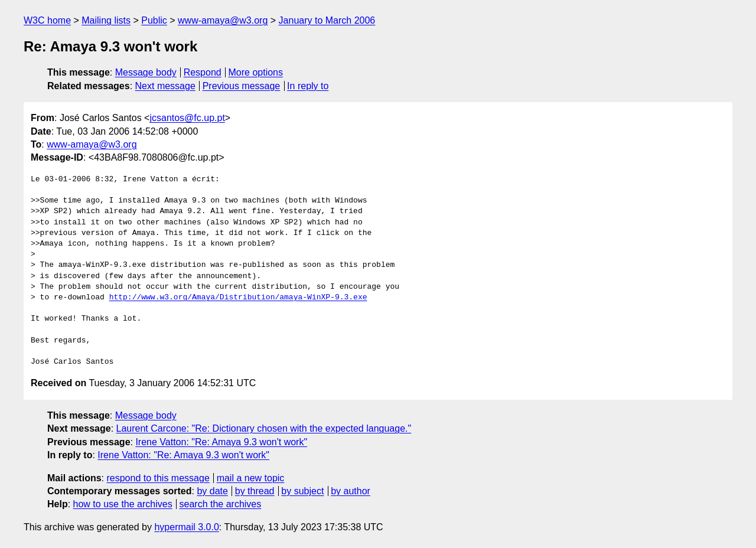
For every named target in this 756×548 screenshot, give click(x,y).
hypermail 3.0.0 (186, 527)
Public (154, 20)
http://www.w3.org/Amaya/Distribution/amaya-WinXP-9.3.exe (238, 298)
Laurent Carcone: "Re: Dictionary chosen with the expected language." (264, 428)
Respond (203, 72)
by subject (302, 491)
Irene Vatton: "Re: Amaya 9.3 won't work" (221, 442)
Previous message (242, 86)
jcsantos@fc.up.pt (187, 118)
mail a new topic (251, 478)
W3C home (47, 20)
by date (212, 491)
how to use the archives (123, 504)
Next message (165, 86)
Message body (146, 72)
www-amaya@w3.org (223, 20)
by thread (255, 491)
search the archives (221, 504)
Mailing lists (106, 20)
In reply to (308, 86)
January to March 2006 (327, 20)
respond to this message (158, 478)
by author (351, 491)
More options (256, 72)
